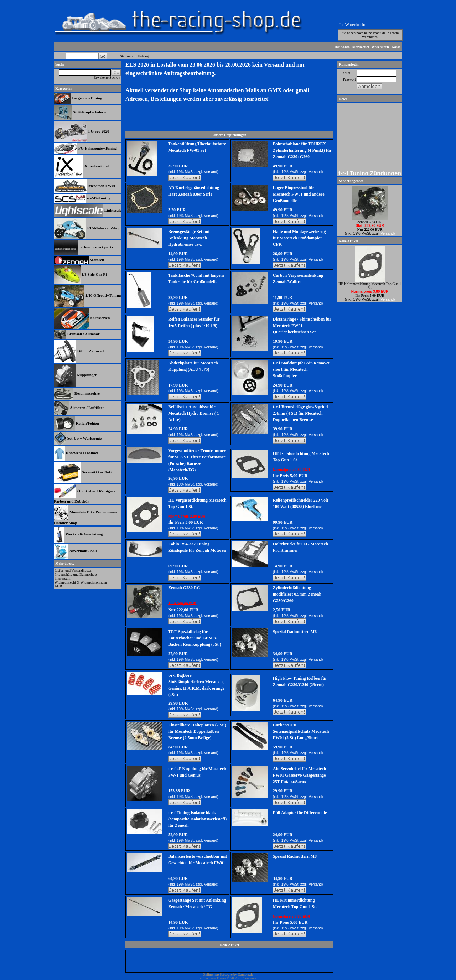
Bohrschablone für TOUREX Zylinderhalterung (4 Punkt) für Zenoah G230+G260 (302, 150)
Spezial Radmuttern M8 (295, 856)
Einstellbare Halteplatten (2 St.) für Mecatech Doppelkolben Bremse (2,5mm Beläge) (197, 731)
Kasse (396, 47)
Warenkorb (380, 47)
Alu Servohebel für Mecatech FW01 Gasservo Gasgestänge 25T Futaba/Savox (299, 775)
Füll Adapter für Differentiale (300, 813)
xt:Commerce (247, 978)
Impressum (62, 578)
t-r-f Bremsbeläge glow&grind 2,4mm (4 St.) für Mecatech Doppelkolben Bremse (300, 413)
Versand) (211, 172)
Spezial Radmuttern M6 (295, 632)
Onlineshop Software (218, 975)
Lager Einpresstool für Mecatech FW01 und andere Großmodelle (299, 194)
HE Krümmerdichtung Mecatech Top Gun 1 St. (370, 286)
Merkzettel (361, 47)
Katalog (143, 56)
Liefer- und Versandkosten (73, 571)
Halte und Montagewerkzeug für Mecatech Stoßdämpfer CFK (299, 238)
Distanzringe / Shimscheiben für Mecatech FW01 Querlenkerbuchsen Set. (302, 326)
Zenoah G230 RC (184, 588)
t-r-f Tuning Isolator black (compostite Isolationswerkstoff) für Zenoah (197, 819)
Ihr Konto (342, 47)
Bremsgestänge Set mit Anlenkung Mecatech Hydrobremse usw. (189, 238)
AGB (58, 586)
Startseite (127, 56)
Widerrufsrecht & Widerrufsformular (81, 582)
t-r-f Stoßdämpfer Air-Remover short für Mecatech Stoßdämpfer (302, 369)
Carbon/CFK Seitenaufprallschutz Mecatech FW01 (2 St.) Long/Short (301, 731)
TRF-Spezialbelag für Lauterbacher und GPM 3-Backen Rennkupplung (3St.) (195, 638)
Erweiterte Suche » (107, 77)
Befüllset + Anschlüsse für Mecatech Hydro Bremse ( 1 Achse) (194, 413)
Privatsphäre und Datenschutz (76, 574)
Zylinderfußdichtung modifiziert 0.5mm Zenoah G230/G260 (297, 594)
